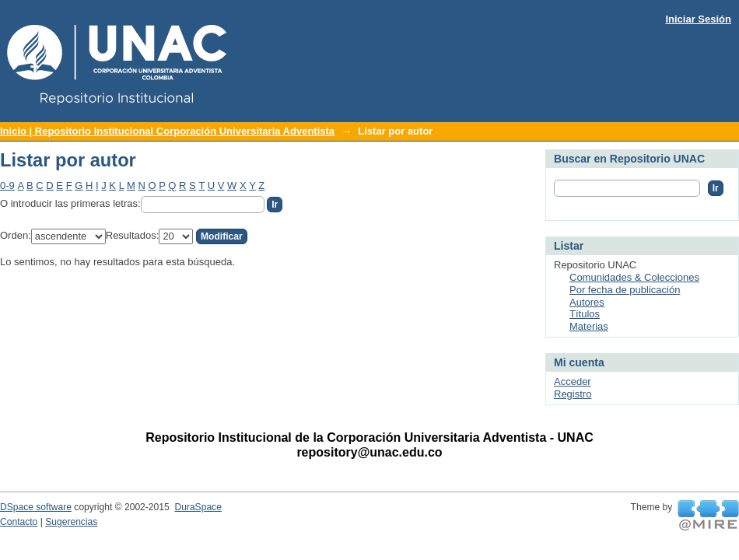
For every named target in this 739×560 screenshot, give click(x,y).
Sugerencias (71, 522)
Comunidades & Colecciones (634, 277)
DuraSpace (198, 507)
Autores (587, 302)
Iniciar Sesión (698, 19)
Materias (589, 326)
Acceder (573, 381)
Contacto (19, 522)
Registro (573, 394)
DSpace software (36, 507)
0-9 (7, 185)
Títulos (585, 314)
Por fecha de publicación (625, 290)
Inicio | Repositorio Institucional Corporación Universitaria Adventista (167, 131)
